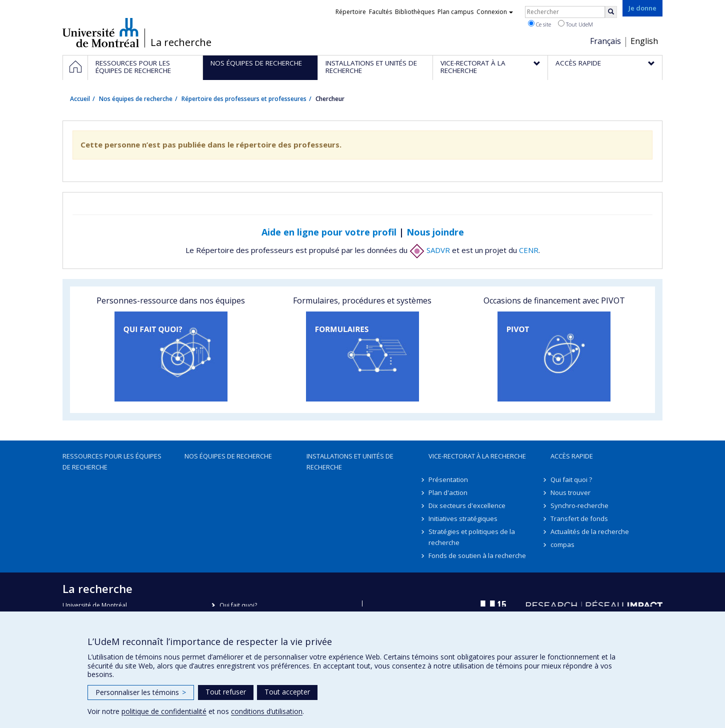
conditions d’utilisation (267, 711)
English (644, 41)
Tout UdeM (575, 24)
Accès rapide (572, 456)
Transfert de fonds (579, 518)
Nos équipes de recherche (136, 99)
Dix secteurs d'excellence (467, 505)
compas (562, 544)
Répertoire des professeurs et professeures (244, 99)
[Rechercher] (611, 12)
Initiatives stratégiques (463, 518)
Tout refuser (226, 692)
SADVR (430, 250)
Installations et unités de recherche (350, 461)
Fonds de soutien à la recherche (477, 555)
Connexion (495, 12)
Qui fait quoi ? (571, 479)
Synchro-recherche (579, 505)
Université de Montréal (101, 32)
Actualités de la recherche (590, 531)
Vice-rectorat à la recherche (477, 456)
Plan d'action (448, 492)
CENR (529, 250)
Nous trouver (570, 492)
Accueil (80, 99)
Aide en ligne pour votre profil (329, 232)
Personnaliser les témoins (141, 692)
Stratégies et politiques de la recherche (472, 537)
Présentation (448, 479)
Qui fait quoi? (238, 605)
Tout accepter (287, 692)
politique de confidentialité (164, 711)
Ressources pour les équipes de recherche (112, 461)
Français (605, 41)
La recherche (181, 42)
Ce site (539, 24)
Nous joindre (435, 232)
